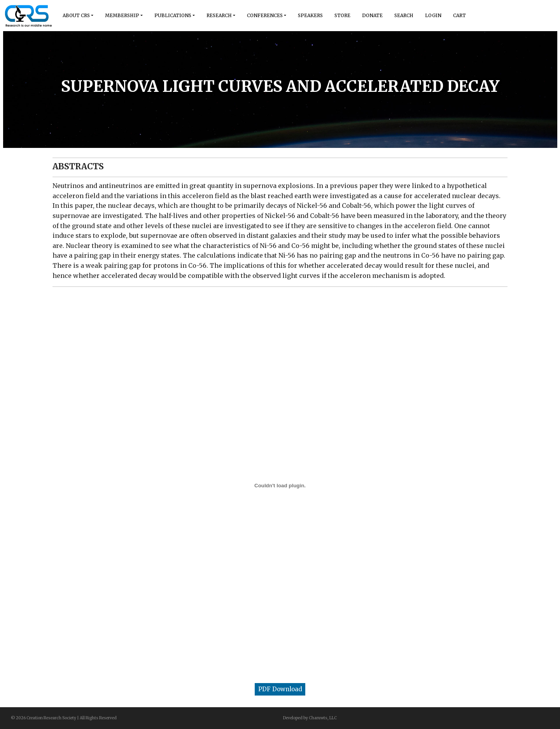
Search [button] (404, 15)
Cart (459, 15)
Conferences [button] (265, 15)
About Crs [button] (76, 15)
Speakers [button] (310, 15)
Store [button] (342, 15)
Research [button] (219, 15)
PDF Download (280, 689)
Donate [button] (372, 15)
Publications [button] (173, 15)
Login (433, 15)
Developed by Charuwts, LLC (310, 718)
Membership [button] (122, 15)
